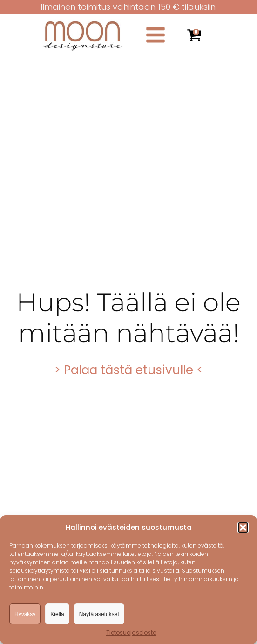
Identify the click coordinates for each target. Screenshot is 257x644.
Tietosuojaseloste (131, 633)
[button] (243, 528)
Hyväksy (25, 614)
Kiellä (57, 614)
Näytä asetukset (99, 614)
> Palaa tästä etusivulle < (128, 370)
